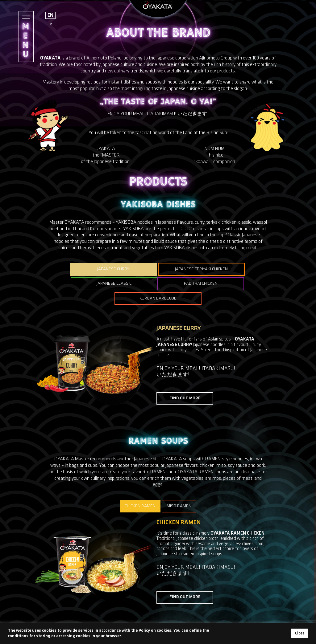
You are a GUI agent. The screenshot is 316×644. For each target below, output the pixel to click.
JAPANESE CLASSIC (241, 269)
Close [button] (300, 633)
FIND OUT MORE (185, 383)
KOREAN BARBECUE (200, 284)
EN (50, 15)
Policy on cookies (155, 631)
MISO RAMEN (180, 491)
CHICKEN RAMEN (140, 491)
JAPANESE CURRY (75, 269)
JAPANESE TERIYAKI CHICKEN (158, 269)
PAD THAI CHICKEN (116, 284)
